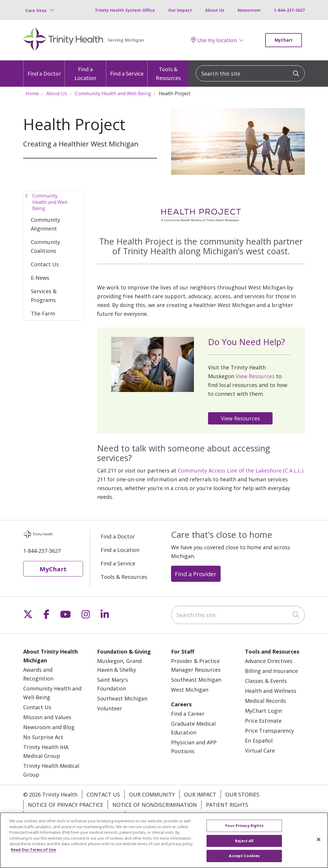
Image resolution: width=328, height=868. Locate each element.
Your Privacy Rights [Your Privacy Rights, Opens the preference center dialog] (244, 831)
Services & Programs (44, 296)
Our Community (152, 794)
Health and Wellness (271, 691)
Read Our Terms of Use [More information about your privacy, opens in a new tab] (33, 855)
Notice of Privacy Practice (66, 805)
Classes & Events (266, 681)
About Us (215, 10)
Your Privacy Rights (158, 815)
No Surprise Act (43, 737)
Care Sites (36, 10)
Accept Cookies (244, 861)
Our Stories (242, 794)
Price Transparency (269, 731)
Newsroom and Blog (49, 727)
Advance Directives (269, 661)
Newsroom (249, 10)
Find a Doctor (44, 69)
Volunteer (110, 708)
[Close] (319, 844)
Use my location (214, 40)
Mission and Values (47, 717)
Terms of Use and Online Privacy (74, 815)
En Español (259, 741)
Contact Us (45, 264)
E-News (40, 278)
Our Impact (180, 10)
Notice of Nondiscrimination (155, 805)
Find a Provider (196, 574)
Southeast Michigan (122, 698)
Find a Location (85, 71)
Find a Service (127, 69)
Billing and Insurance (271, 671)
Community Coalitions (45, 246)
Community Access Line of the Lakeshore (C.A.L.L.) (241, 470)
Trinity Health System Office (125, 10)
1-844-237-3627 (289, 10)
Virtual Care (260, 751)
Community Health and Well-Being (50, 202)
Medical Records (266, 701)
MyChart (284, 40)
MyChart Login (263, 711)
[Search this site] (250, 73)
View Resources (255, 376)
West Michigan (190, 690)
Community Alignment (45, 224)
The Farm (43, 313)
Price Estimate (263, 721)
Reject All (244, 846)
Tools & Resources (168, 71)
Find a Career (188, 714)
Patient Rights (227, 805)
